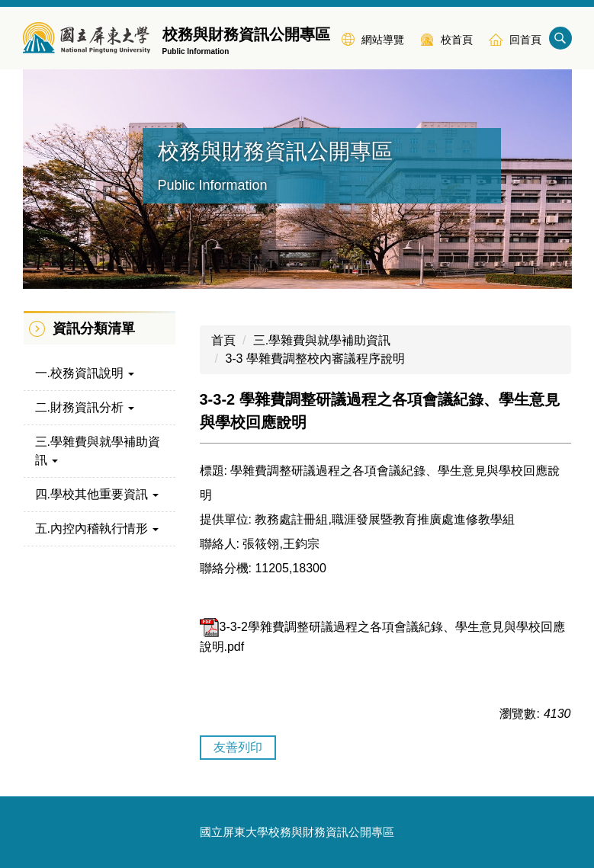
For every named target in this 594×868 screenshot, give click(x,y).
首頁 (223, 340)
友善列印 (238, 747)
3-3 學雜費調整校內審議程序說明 (315, 359)
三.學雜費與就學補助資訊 (322, 340)
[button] (100, 373)
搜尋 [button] (560, 38)
